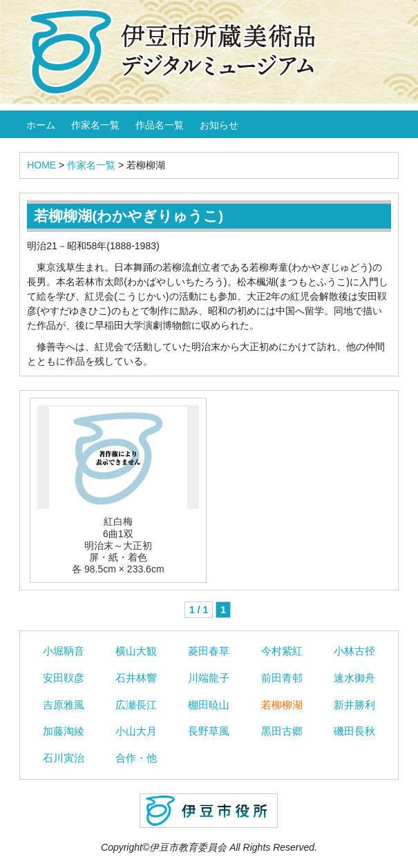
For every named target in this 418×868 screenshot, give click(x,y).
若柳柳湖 (282, 705)
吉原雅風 (64, 705)
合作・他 (136, 758)
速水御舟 (354, 678)
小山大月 (136, 731)
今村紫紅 (282, 651)
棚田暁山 (209, 705)
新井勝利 (354, 705)
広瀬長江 (136, 705)
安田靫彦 (64, 678)
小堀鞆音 (64, 651)
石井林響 (136, 678)
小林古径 (354, 651)
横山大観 (136, 651)
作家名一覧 (95, 125)
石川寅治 (64, 758)
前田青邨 (282, 678)
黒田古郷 (282, 731)
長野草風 (209, 731)
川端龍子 (209, 678)
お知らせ (219, 125)
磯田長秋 (354, 731)
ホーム (41, 125)
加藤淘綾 (64, 731)
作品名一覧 (160, 125)
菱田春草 (209, 651)
